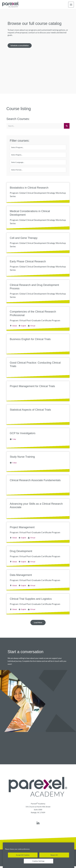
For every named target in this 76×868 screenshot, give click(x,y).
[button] (38, 624)
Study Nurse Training (22, 458)
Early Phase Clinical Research (28, 263)
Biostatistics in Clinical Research (29, 189)
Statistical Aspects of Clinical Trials (30, 411)
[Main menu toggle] (71, 5)
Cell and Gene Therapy (24, 240)
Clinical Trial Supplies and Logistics (31, 601)
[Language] (38, 164)
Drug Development (21, 553)
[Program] (38, 148)
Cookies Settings (39, 861)
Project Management (22, 529)
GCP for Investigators (23, 435)
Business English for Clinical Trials (30, 341)
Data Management (21, 577)
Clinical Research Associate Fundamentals (35, 482)
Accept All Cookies (23, 855)
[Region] (38, 156)
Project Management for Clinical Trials (32, 388)
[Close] (71, 846)
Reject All (54, 855)
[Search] (67, 126)
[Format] (38, 171)
